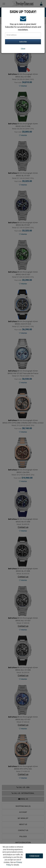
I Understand (34, 856)
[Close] (23, 49)
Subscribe (23, 42)
